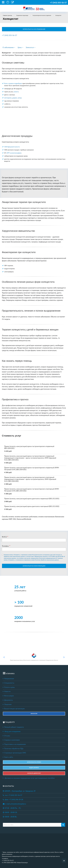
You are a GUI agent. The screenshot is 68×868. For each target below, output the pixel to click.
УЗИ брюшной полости (12, 147)
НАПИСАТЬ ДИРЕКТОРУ (34, 773)
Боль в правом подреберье (13, 83)
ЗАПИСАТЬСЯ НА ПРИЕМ (34, 762)
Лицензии (7, 704)
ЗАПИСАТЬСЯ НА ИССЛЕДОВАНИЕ (34, 29)
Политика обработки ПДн (13, 749)
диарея (15, 98)
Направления (8, 679)
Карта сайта (8, 757)
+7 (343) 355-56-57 (58, 3)
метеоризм (8, 98)
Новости (7, 691)
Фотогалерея (8, 696)
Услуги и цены (9, 687)
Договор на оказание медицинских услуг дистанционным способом (29, 778)
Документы (8, 700)
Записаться (31, 47)
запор (20, 98)
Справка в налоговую (11, 740)
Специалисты (9, 683)
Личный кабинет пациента (13, 727)
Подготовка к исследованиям (14, 744)
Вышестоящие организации (14, 709)
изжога (16, 92)
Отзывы (6, 736)
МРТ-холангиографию (14, 153)
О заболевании (9, 47)
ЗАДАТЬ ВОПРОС (34, 768)
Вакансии (34, 714)
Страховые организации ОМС (15, 753)
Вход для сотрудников (12, 731)
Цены (20, 47)
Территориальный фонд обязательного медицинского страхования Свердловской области (34, 657)
